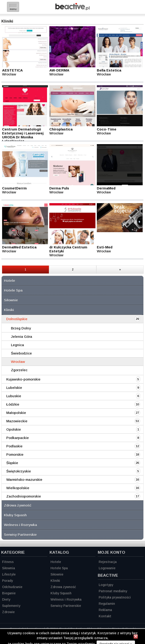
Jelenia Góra (22, 337)
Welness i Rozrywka (20, 525)
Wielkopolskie (18, 488)
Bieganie (9, 593)
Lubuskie (14, 396)
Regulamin (107, 604)
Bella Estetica (109, 70)
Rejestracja (108, 562)
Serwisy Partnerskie (20, 535)
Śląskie (12, 463)
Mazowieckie (17, 421)
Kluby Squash (15, 515)
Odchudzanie (12, 587)
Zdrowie (8, 612)
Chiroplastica (61, 129)
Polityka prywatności (115, 597)
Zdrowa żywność (18, 505)
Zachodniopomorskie (24, 496)
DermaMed (106, 188)
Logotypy (106, 585)
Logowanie (107, 568)
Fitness (8, 562)
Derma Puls (59, 188)
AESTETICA (12, 70)
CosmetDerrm (14, 188)
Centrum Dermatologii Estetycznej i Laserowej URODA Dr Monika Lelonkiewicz (23, 135)
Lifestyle (9, 574)
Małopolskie (16, 413)
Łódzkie (13, 404)
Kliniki (9, 310)
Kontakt (105, 616)
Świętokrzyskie (19, 471)
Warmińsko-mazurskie (24, 480)
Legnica (17, 345)
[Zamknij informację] (136, 637)
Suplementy (11, 606)
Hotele (10, 281)
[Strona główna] (72, 9)
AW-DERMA (59, 70)
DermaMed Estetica (19, 247)
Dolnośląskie (17, 319)
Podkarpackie (18, 438)
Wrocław (18, 362)
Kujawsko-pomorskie (23, 379)
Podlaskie (14, 446)
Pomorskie (15, 454)
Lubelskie (14, 388)
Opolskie (14, 429)
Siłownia (8, 568)
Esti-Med (105, 247)
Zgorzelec (19, 370)
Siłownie (11, 300)
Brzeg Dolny (21, 328)
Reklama (105, 610)
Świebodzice (21, 353)
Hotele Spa (13, 290)
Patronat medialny (113, 591)
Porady (7, 581)
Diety (6, 599)
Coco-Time (107, 129)
